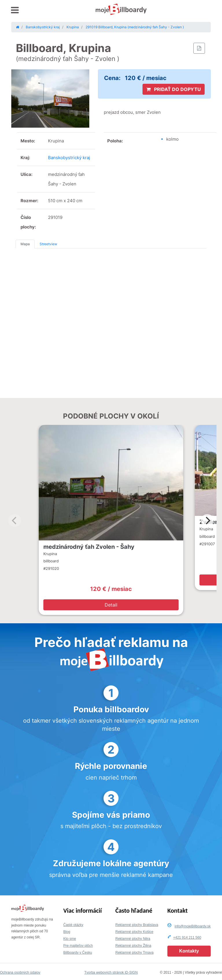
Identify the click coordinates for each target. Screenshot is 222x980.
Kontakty (189, 951)
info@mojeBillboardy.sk (193, 926)
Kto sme (70, 939)
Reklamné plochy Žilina (133, 946)
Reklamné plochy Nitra (133, 939)
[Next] (207, 520)
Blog (67, 932)
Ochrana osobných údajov (20, 972)
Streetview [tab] (48, 244)
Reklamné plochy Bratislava (137, 925)
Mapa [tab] (25, 244)
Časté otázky (73, 925)
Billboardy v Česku (78, 953)
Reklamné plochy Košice (134, 932)
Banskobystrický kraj (69, 158)
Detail (111, 605)
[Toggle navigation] (15, 10)
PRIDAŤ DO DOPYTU (174, 89)
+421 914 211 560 (187, 938)
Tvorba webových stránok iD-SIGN (111, 972)
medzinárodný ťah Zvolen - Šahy (89, 547)
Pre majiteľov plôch (78, 946)
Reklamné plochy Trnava (134, 953)
